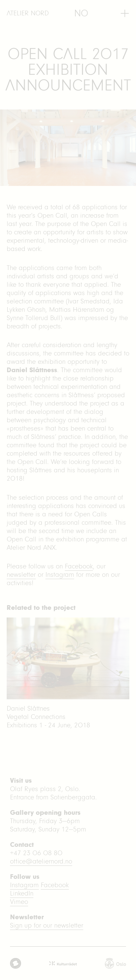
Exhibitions (22, 725)
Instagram (60, 575)
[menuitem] (81, 13)
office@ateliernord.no (41, 861)
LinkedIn (22, 893)
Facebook (79, 566)
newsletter (21, 575)
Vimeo (19, 902)
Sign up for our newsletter (47, 925)
